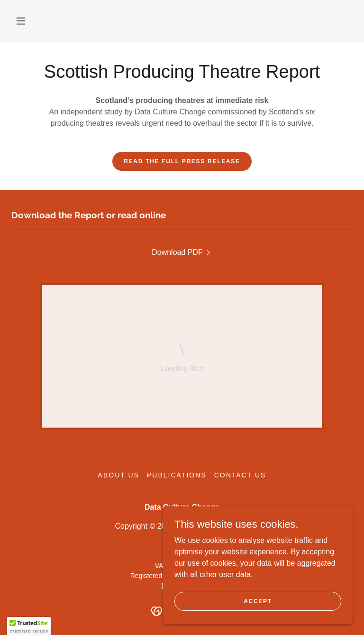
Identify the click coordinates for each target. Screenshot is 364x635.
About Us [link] (119, 475)
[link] (182, 252)
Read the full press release (182, 161)
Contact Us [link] (240, 475)
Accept (258, 601)
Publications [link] (177, 475)
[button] (21, 21)
